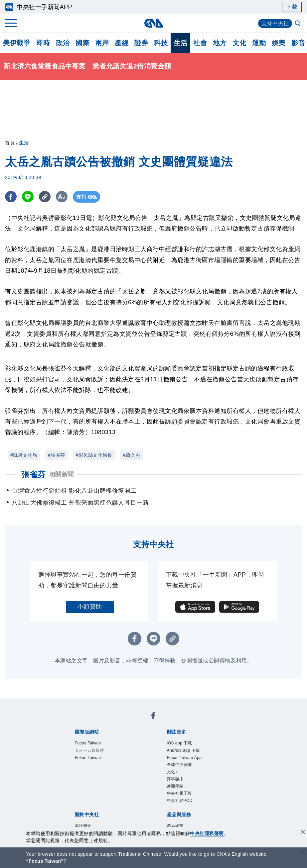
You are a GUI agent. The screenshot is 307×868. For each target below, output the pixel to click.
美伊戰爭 (17, 43)
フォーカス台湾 (96, 753)
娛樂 (279, 43)
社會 (200, 43)
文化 (239, 43)
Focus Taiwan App (193, 762)
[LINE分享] (28, 197)
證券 (141, 43)
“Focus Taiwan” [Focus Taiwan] (45, 861)
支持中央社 (275, 23)
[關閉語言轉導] (303, 853)
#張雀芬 (57, 455)
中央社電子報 (185, 807)
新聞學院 (179, 798)
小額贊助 (90, 607)
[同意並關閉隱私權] (303, 833)
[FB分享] (11, 197)
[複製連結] (45, 197)
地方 (220, 43)
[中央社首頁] (153, 23)
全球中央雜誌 (185, 771)
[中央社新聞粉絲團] (153, 717)
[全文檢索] (298, 24)
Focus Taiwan (94, 744)
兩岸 (102, 43)
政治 (63, 43)
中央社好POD (186, 816)
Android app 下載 (191, 753)
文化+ (175, 780)
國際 (82, 43)
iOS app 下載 (185, 744)
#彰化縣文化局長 (94, 455)
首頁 (10, 143)
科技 (161, 43)
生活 (180, 43)
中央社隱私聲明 (207, 833)
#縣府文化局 (24, 455)
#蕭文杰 (131, 455)
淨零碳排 (179, 789)
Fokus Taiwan (94, 762)
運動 (259, 43)
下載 (292, 7)
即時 (43, 43)
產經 (122, 43)
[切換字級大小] (62, 197)
